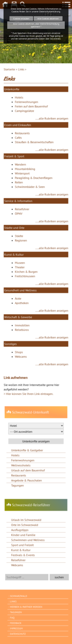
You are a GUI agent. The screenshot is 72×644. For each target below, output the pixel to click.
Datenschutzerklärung (50, 11)
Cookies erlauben (21, 19)
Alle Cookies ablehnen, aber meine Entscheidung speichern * (36, 25)
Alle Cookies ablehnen (48, 19)
